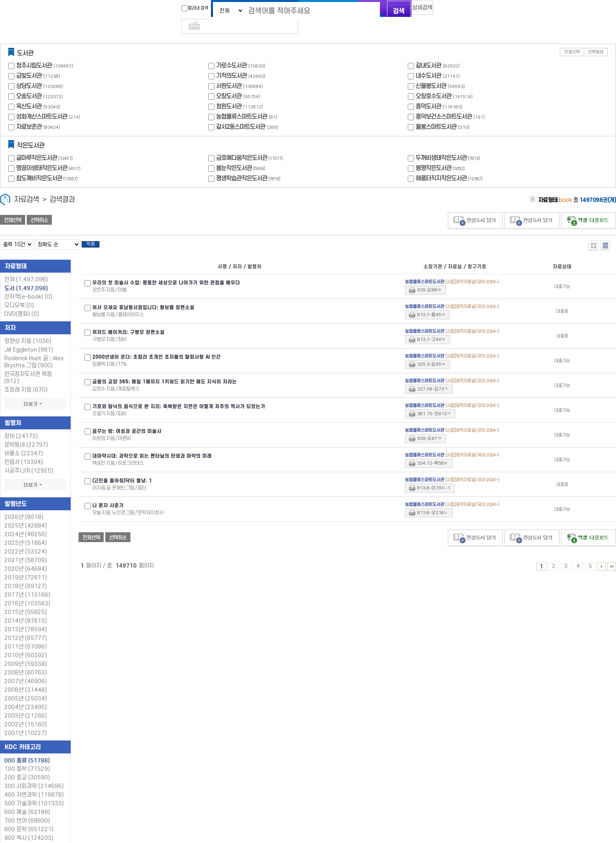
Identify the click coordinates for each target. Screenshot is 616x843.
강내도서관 (428, 52)
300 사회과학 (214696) (34, 776)
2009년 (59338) (26, 653)
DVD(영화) (22, 303)
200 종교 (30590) (27, 767)
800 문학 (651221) (29, 819)
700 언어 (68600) (27, 810)
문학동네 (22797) (26, 434)
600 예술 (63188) (27, 802)
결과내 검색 (180, 8)
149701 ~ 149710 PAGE (612, 556)
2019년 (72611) (26, 567)
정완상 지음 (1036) (28, 331)
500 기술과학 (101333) (34, 793)
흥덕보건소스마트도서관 (444, 104)
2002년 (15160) (26, 714)
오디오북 (19, 295)
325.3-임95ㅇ (431, 354)
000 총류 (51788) (27, 750)
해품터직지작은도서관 (450, 165)
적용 (96, 233)
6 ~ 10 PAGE (601, 556)
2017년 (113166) (27, 584)
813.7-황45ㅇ (431, 304)
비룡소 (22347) (24, 443)
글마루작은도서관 (45, 145)
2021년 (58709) (26, 550)
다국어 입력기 (440, 10)
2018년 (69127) (26, 576)
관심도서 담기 (475, 208)
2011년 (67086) (26, 636)
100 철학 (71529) (27, 758)
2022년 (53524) (26, 541)
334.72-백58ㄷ (433, 453)
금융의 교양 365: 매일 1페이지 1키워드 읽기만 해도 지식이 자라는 (165, 371)
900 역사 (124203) (29, 827)
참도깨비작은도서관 (48, 165)
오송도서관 (29, 83)
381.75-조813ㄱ (434, 403)
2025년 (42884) (26, 515)
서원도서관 (229, 73)
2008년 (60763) (26, 662)
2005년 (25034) (26, 688)
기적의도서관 (231, 63)
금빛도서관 (29, 63)
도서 (26, 278)
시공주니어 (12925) (29, 460)
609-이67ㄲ (429, 428)
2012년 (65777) (26, 628)
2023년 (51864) (26, 532)
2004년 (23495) (26, 697)
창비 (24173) (21, 426)
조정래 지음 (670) (26, 379)
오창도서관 (229, 83)
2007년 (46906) (26, 671)
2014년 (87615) (26, 610)
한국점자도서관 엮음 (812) (28, 367)
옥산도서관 (29, 93)
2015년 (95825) (26, 602)
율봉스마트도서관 (436, 114)
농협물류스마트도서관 (242, 104)
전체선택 (572, 39)
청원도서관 (229, 93)
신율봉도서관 (431, 73)
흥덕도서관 (428, 93)
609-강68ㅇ (429, 279)
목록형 (605, 232)
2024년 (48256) (26, 524)
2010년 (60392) (26, 645)
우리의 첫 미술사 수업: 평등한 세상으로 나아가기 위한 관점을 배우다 (166, 272)
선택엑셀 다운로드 (588, 208)
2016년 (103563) (27, 593)
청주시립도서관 (34, 52)
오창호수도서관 (434, 83)
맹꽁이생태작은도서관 (49, 155)
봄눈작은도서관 (241, 155)
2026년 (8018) (24, 507)
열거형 (593, 232)
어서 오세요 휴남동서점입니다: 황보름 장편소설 (143, 297)
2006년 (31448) (26, 679)
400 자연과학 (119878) (34, 784)
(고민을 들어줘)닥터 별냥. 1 (122, 470)
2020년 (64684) (26, 558)
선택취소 (39, 207)
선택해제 (596, 39)
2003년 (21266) (26, 705)
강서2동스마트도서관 (241, 114)
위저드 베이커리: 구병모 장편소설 (128, 322)
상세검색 (414, 10)
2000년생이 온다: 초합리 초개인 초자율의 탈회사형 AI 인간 (157, 346)
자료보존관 (29, 114)
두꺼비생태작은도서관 (449, 145)
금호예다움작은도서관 (250, 145)
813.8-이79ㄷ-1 (434, 477)
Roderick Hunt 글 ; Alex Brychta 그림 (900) (34, 351)
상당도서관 (29, 73)
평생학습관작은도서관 (249, 165)
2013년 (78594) (26, 619)
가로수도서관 (231, 52)
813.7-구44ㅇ (431, 329)
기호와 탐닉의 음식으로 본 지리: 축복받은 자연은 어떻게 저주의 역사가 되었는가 (179, 396)
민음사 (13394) (24, 452)
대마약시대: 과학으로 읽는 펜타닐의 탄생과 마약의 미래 (152, 445)
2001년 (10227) (26, 723)
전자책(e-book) (28, 286)
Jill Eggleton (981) (29, 339)
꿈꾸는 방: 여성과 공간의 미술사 (127, 421)
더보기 (35, 394)
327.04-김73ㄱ (433, 378)
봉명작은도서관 (441, 155)
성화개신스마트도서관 (42, 104)
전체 (26, 269)
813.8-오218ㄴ (433, 502)
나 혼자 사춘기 (108, 495)
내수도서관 (428, 63)
